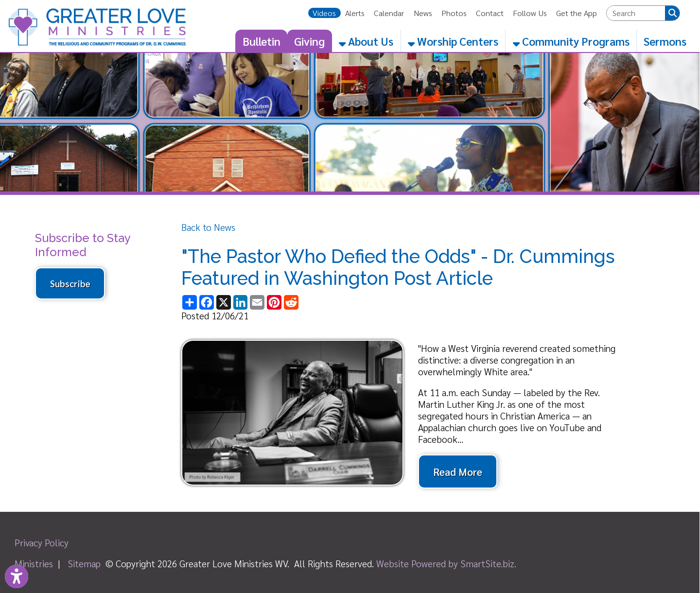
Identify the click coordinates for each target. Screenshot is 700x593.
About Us (366, 41)
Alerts (355, 13)
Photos (454, 13)
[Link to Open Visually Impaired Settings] (17, 576)
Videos (324, 13)
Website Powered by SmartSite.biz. (446, 563)
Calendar (389, 13)
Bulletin (262, 41)
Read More (458, 471)
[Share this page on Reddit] (291, 302)
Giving (309, 41)
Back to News (208, 227)
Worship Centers (453, 41)
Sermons (665, 41)
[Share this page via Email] (257, 302)
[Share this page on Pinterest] (274, 302)
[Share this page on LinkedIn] (240, 302)
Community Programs (571, 41)
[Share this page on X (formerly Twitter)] (223, 302)
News (423, 13)
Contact (490, 13)
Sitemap (84, 563)
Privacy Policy (42, 542)
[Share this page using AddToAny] (190, 302)
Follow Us (530, 13)
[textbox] (636, 13)
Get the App (577, 13)
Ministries (34, 563)
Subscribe (70, 283)
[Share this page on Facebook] (207, 302)
